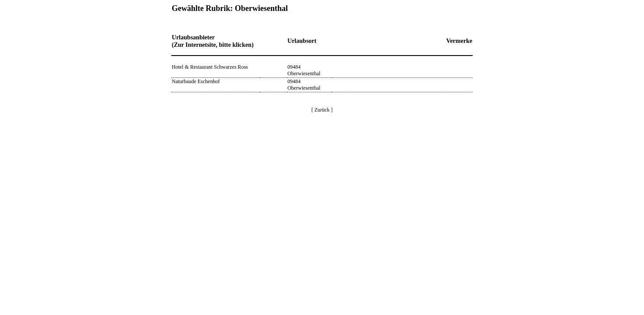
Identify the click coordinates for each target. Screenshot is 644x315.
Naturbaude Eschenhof (196, 81)
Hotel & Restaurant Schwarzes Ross (210, 67)
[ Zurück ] (322, 110)
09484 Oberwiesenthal (304, 70)
